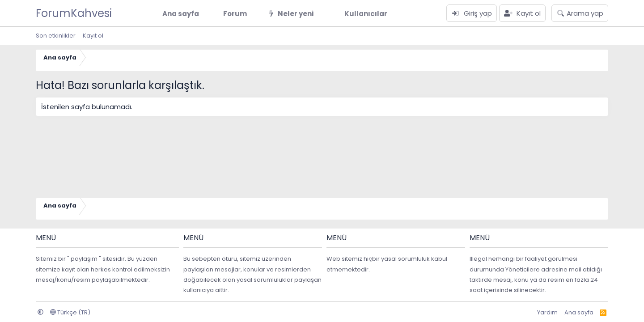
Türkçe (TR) (70, 312)
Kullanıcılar (366, 14)
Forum (235, 14)
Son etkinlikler (56, 36)
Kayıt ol (93, 36)
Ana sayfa (181, 14)
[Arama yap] (580, 13)
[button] (254, 14)
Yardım (547, 312)
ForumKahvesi (74, 13)
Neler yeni (296, 14)
